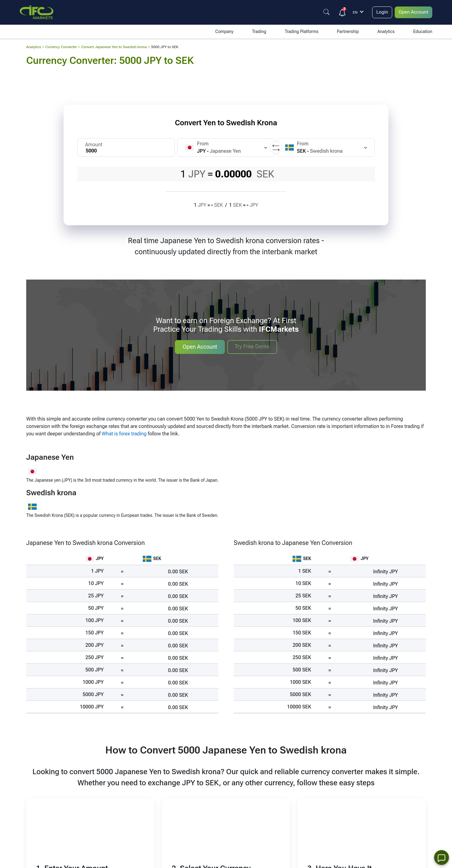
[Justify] (325, 12)
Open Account (413, 12)
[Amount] (126, 147)
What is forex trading (124, 434)
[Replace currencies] (276, 147)
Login (381, 12)
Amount (94, 145)
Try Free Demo (252, 346)
